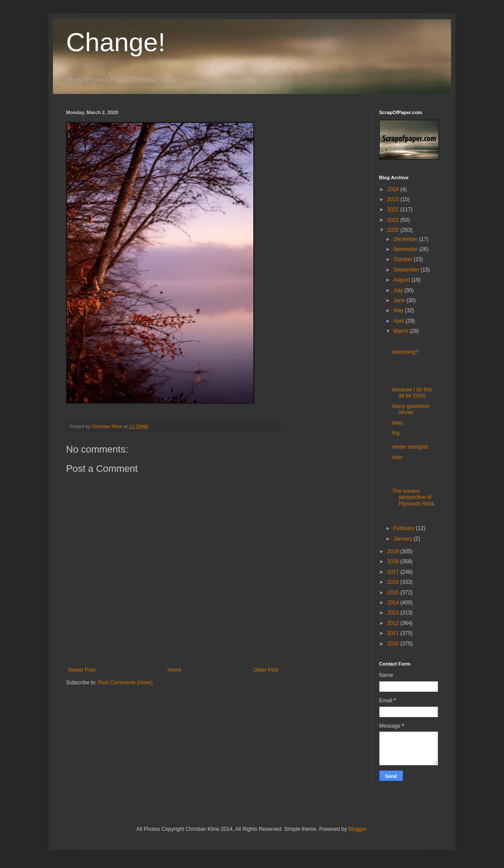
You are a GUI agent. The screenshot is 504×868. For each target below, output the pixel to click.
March (401, 331)
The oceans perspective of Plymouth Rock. (414, 497)
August (402, 280)
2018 (394, 561)
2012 (394, 623)
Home (175, 670)
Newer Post (82, 670)
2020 (394, 230)
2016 (394, 582)
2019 (394, 551)
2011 (394, 633)
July (399, 290)
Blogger (357, 829)
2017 (394, 572)
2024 (394, 189)
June (400, 300)
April (399, 321)
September (407, 270)
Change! (116, 42)
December (406, 239)
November (406, 249)
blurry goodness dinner (411, 409)
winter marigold (410, 447)
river (397, 457)
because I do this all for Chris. (412, 393)
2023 (394, 199)
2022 (394, 209)
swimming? (405, 352)
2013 (394, 613)
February (404, 528)
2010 (394, 644)
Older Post (266, 670)
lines (397, 423)
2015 (394, 593)
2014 (394, 603)
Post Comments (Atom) (125, 683)
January (403, 539)
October (403, 259)
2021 (394, 220)
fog (396, 433)
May (399, 310)
